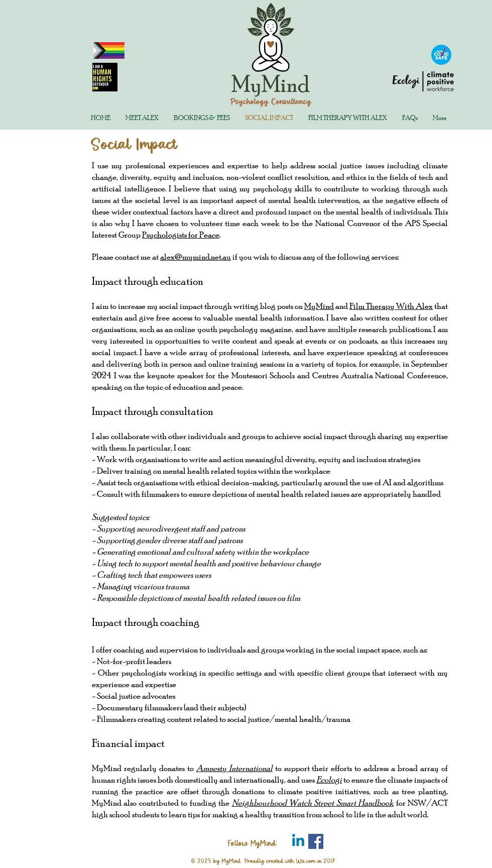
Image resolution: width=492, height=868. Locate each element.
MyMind (319, 306)
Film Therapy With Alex (391, 306)
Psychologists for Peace (181, 234)
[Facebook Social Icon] (316, 841)
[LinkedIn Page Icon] (298, 841)
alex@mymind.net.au (196, 256)
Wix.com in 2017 (315, 861)
